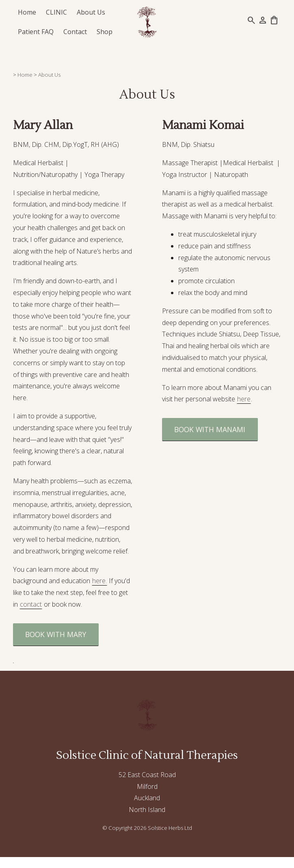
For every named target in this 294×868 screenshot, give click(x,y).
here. (99, 581)
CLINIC (56, 12)
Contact (75, 32)
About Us (91, 12)
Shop (105, 32)
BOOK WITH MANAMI (210, 429)
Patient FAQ (36, 32)
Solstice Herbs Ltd (170, 828)
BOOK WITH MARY (56, 634)
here (244, 399)
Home (27, 12)
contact (31, 604)
